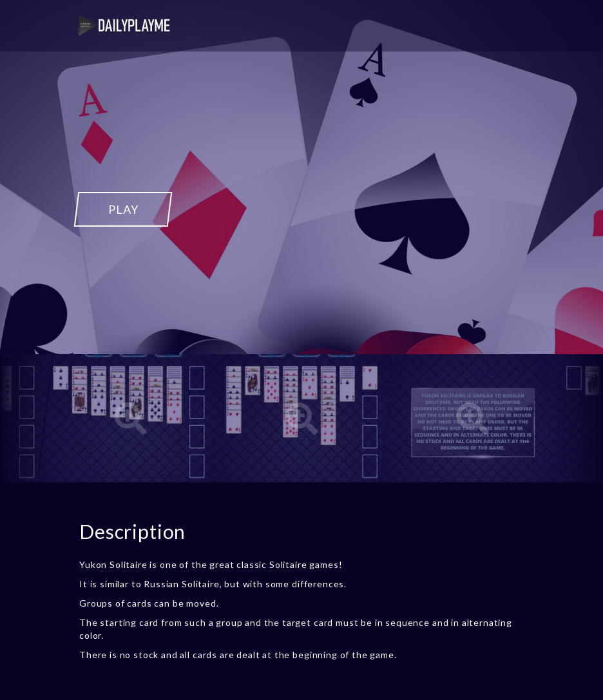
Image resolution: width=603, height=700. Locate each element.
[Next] (580, 418)
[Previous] (23, 418)
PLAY (123, 209)
